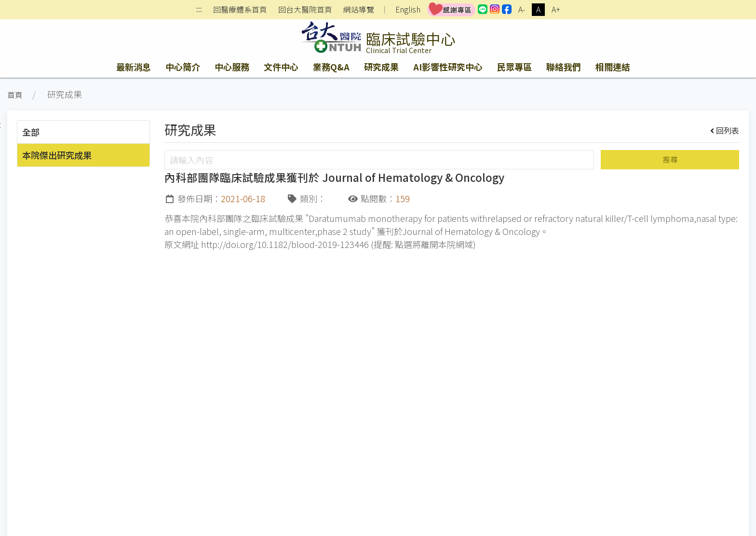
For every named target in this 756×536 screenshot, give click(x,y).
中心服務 (232, 67)
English (408, 9)
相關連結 (613, 67)
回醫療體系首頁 (240, 10)
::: (199, 10)
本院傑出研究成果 (57, 155)
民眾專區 (514, 67)
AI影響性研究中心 (448, 67)
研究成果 (381, 67)
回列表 (725, 130)
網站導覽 (359, 10)
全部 (31, 132)
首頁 (15, 95)
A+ (556, 9)
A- (522, 9)
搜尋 (670, 159)
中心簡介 (183, 67)
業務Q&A (331, 67)
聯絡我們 (564, 67)
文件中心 (281, 67)
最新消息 (134, 67)
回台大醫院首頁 (305, 10)
